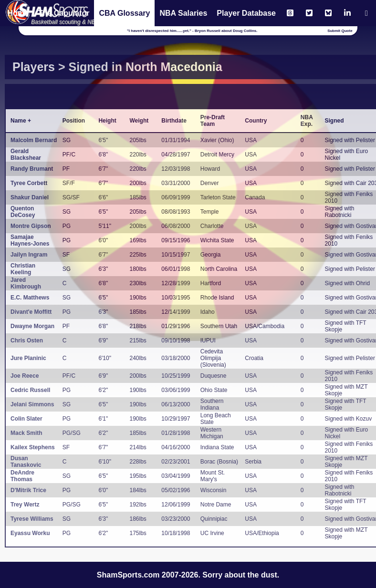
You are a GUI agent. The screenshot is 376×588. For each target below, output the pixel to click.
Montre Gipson (31, 226)
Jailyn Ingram (29, 255)
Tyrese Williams (32, 519)
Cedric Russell (30, 390)
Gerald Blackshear (26, 155)
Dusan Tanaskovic (26, 462)
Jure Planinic (28, 358)
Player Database (246, 13)
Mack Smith (26, 433)
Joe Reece (25, 376)
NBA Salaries (183, 13)
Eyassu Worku (30, 533)
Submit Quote (340, 31)
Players (34, 67)
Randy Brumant (32, 169)
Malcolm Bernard (34, 140)
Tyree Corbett (29, 183)
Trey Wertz (25, 505)
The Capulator (64, 13)
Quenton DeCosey (23, 212)
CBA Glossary (124, 13)
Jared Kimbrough (26, 283)
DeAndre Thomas (22, 476)
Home (18, 13)
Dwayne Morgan (32, 326)
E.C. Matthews (30, 298)
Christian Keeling (23, 269)
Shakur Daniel (30, 197)
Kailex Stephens (33, 447)
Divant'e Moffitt (31, 312)
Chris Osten (27, 340)
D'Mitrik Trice (28, 490)
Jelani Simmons (32, 404)
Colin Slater (26, 419)
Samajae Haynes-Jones (30, 240)
